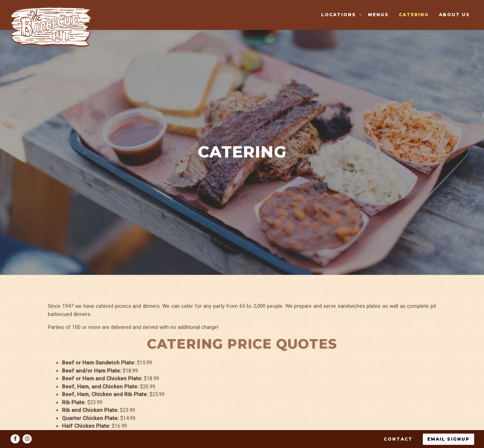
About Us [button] (454, 15)
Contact (398, 424)
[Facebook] (15, 424)
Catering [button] (414, 15)
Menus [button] (378, 15)
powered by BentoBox (242, 440)
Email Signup (448, 424)
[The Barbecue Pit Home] (54, 26)
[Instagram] (27, 424)
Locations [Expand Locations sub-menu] (340, 14)
